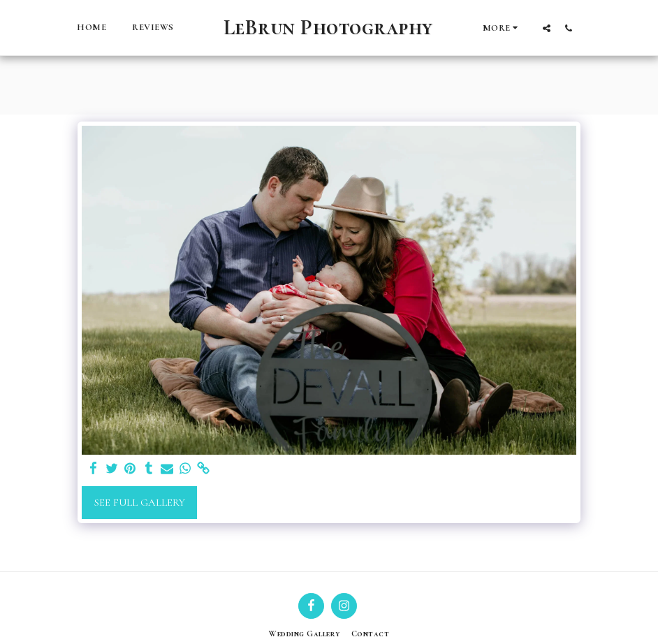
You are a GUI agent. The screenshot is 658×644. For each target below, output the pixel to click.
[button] (547, 28)
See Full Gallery (140, 502)
